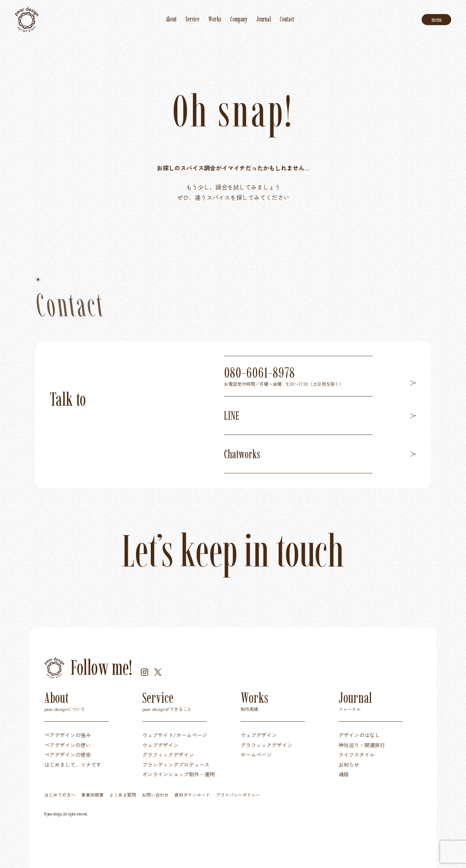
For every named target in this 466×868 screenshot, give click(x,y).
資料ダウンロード (192, 795)
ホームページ (256, 755)
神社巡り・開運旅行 (362, 745)
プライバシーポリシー (238, 795)
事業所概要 (92, 795)
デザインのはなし (359, 735)
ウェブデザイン (160, 745)
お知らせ (349, 765)
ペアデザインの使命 (68, 755)
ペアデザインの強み (68, 735)
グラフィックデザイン (168, 755)
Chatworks (320, 454)
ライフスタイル (357, 755)
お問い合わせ (155, 795)
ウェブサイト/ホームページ (175, 735)
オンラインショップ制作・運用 (178, 774)
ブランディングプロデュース (176, 765)
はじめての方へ (60, 795)
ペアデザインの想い (68, 745)
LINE (320, 416)
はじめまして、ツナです (73, 765)
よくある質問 (123, 795)
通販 (344, 774)
